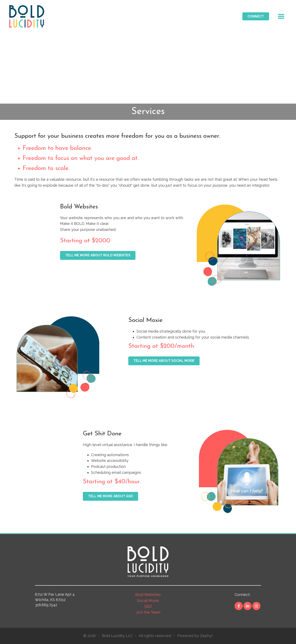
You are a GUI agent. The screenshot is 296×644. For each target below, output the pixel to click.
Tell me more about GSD (110, 496)
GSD (148, 606)
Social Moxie (148, 601)
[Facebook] (239, 606)
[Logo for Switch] (27, 16)
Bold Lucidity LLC (117, 636)
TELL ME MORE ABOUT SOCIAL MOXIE (164, 361)
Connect (256, 16)
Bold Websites (148, 595)
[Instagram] (256, 606)
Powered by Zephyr (195, 636)
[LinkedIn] (247, 606)
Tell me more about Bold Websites (98, 255)
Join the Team (148, 612)
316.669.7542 (46, 605)
